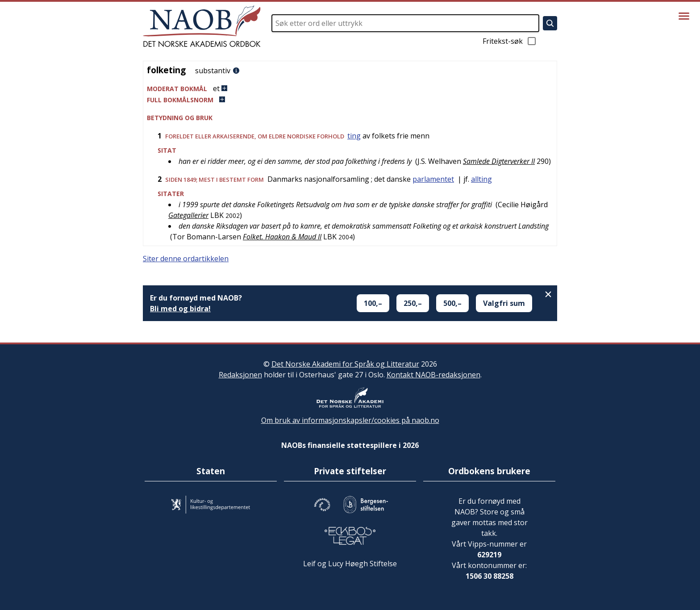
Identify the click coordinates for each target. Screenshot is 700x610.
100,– (373, 303)
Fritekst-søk (510, 41)
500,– (452, 303)
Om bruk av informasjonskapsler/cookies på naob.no (350, 420)
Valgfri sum (504, 303)
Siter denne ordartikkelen (186, 259)
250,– (413, 303)
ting (354, 136)
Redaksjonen (240, 375)
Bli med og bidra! (180, 309)
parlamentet (433, 179)
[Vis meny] (684, 16)
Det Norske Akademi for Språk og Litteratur (345, 364)
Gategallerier (188, 215)
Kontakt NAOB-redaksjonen (433, 375)
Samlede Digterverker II (499, 161)
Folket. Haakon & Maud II (282, 237)
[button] (350, 89)
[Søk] (550, 23)
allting (481, 179)
